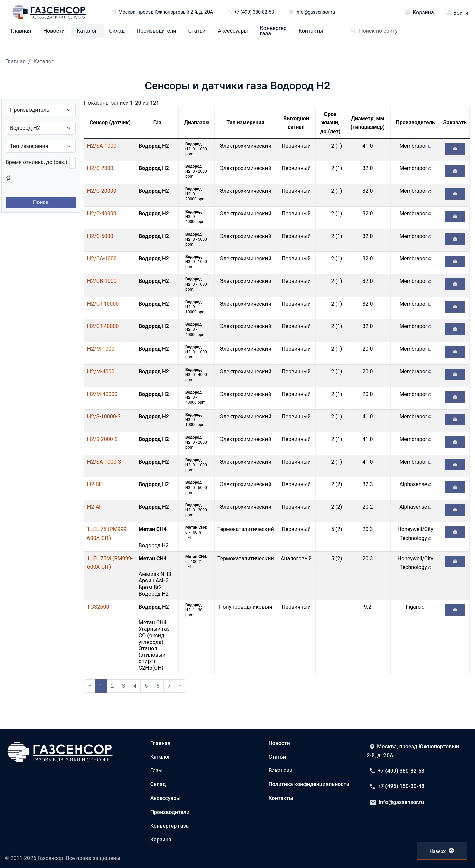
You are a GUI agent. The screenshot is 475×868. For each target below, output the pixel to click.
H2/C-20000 (102, 191)
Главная (21, 31)
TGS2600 (98, 607)
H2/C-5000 (100, 236)
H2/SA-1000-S (104, 462)
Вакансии (281, 771)
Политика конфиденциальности (309, 784)
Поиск (41, 202)
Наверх (442, 851)
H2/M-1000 (101, 349)
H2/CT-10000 (103, 304)
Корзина (419, 12)
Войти (461, 13)
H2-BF (95, 484)
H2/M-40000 (102, 394)
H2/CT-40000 (103, 326)
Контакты (311, 31)
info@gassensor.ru (397, 802)
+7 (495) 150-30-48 (397, 786)
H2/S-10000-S (104, 417)
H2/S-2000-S (102, 439)
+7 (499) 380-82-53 (397, 771)
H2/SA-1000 (102, 146)
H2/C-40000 (102, 214)
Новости (54, 31)
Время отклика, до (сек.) (37, 162)
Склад (117, 31)
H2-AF (95, 507)
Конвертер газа (273, 31)
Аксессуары (233, 31)
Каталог (87, 31)
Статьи (197, 31)
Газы (156, 771)
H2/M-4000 (101, 372)
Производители (157, 31)
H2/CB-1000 (102, 281)
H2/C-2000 (100, 168)
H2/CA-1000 (102, 259)
